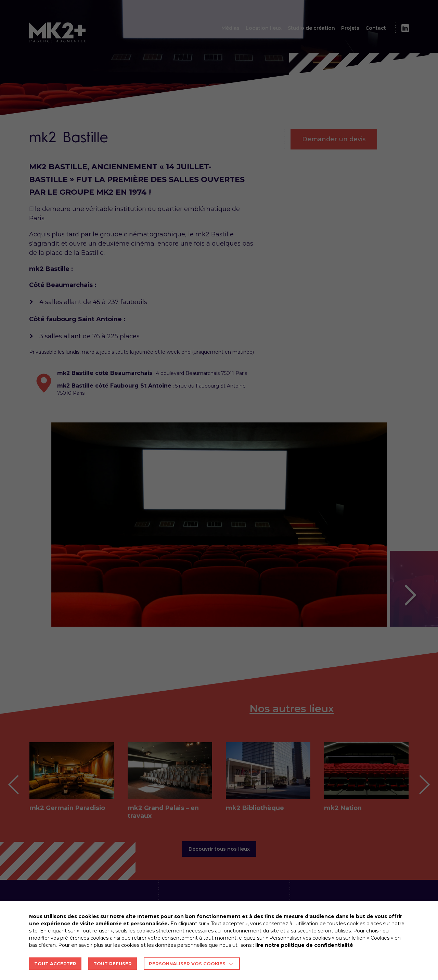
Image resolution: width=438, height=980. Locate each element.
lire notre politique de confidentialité (304, 945)
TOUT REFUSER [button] (113, 964)
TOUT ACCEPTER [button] (55, 964)
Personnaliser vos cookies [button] (187, 964)
